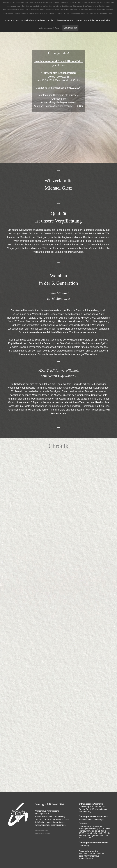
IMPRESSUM (42, 831)
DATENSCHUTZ (43, 833)
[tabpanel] (59, 79)
